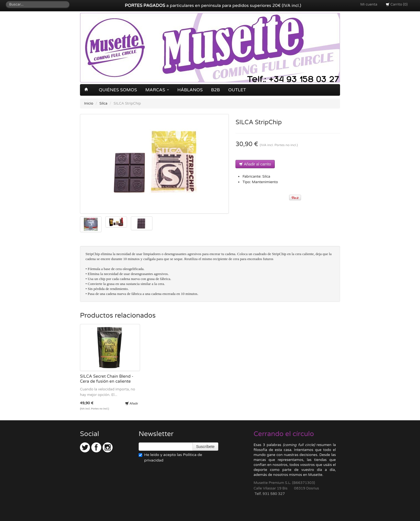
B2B (216, 90)
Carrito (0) (397, 4)
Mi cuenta (369, 4)
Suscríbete (205, 447)
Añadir (132, 403)
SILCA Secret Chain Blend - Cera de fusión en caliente (107, 379)
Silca (103, 103)
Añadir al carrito (255, 164)
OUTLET (237, 90)
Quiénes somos (118, 90)
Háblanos (190, 90)
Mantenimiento (265, 182)
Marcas (157, 90)
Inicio (89, 103)
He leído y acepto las (170, 458)
